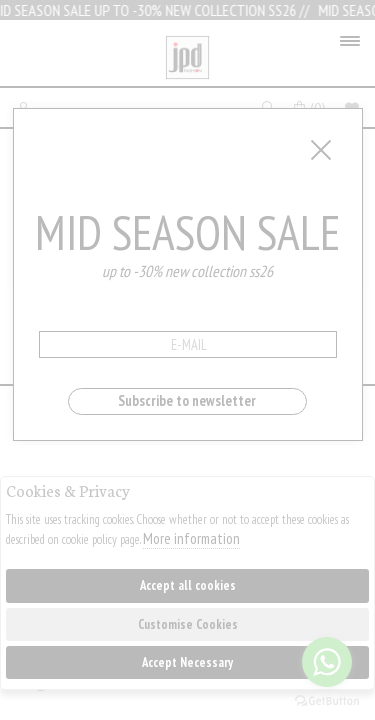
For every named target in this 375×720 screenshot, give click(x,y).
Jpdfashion (187, 58)
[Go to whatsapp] (327, 662)
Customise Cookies (188, 624)
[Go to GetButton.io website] (327, 700)
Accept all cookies (188, 585)
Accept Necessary (187, 662)
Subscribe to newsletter (187, 400)
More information (191, 538)
